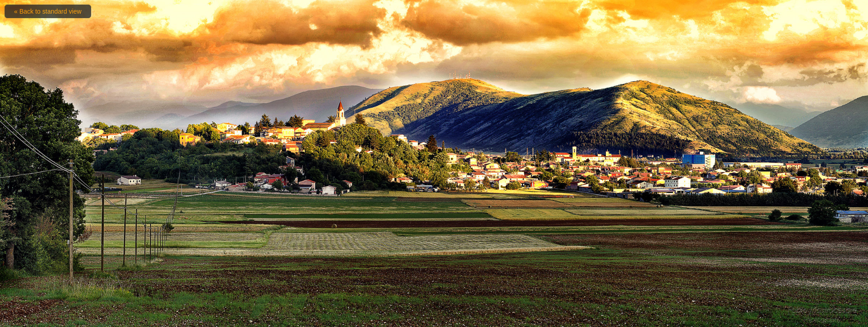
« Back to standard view (48, 11)
